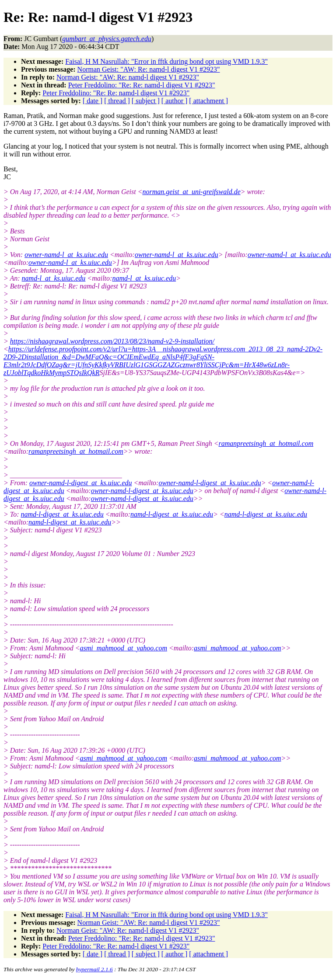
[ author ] (175, 101)
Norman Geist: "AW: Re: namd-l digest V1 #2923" (149, 69)
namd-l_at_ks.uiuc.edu (54, 278)
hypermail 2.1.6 (94, 969)
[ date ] (93, 101)
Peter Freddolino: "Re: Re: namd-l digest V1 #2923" (142, 85)
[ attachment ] (208, 101)
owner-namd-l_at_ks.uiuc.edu (66, 255)
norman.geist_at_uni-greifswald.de (191, 192)
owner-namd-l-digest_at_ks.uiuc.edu (80, 483)
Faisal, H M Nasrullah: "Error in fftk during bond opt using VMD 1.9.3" (166, 61)
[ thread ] (117, 101)
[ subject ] (146, 101)
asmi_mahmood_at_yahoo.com (123, 648)
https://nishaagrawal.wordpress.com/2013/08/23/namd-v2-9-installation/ (112, 341)
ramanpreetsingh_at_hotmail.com (266, 443)
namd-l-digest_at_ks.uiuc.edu (62, 514)
